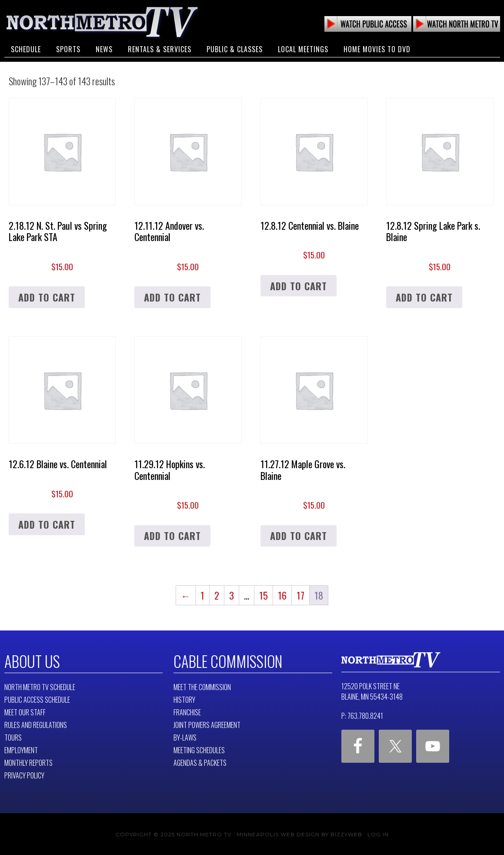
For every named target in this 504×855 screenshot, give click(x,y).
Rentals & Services (160, 47)
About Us (31, 661)
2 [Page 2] (217, 595)
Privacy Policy (24, 775)
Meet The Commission (202, 686)
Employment (21, 749)
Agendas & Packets (200, 762)
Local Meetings (303, 47)
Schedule (26, 47)
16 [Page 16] (282, 595)
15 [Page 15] (264, 595)
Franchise (187, 711)
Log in (378, 833)
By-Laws (185, 737)
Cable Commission (225, 661)
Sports (68, 47)
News (104, 47)
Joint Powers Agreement (207, 724)
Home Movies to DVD (377, 47)
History (184, 699)
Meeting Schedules (199, 749)
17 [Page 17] (300, 595)
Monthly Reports (28, 762)
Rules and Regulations (36, 724)
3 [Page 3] (232, 595)
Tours (13, 737)
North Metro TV (102, 22)
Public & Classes (235, 47)
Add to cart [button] (47, 297)
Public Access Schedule (37, 699)
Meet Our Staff (25, 711)
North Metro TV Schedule (40, 686)
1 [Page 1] (202, 595)
